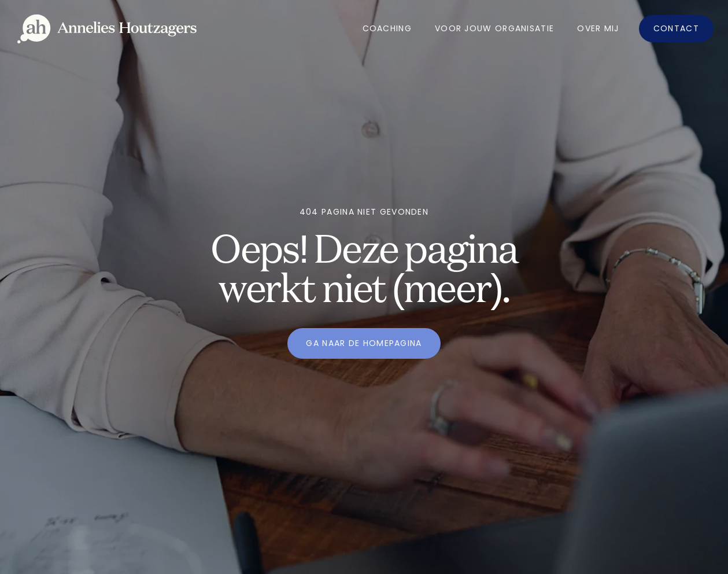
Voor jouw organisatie (494, 28)
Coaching (387, 28)
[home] (107, 29)
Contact (676, 28)
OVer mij (598, 28)
